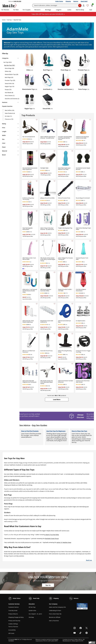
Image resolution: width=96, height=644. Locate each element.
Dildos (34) (8, 71)
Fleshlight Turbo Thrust (52, 539)
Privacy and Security (14, 621)
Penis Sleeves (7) (10, 96)
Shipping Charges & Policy (16, 617)
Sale (91, 10)
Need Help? (84, 1)
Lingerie (59, 10)
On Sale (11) (8, 116)
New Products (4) (10, 113)
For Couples (27, 10)
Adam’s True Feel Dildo (52, 535)
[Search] (57, 5)
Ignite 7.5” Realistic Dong (64, 542)
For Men (16, 10)
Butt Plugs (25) (9, 77)
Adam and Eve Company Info (57, 607)
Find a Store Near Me (55, 614)
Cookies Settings (13, 624)
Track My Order (13, 611)
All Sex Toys (32, 607)
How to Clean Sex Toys (79, 431)
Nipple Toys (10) (10, 86)
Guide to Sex (32, 611)
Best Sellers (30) (10, 110)
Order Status (59, 1)
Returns (76, 1)
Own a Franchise (54, 621)
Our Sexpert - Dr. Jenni (35, 614)
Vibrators (37, 10)
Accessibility (12, 630)
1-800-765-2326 (17, 1)
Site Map (31, 617)
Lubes (69, 10)
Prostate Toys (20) (10, 80)
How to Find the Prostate (30, 431)
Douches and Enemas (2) (12, 99)
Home (4, 20)
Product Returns (13, 614)
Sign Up (48, 585)
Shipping (68, 1)
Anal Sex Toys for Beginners (56, 431)
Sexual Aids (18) (9, 83)
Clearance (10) (9, 119)
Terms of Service (13, 627)
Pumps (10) (8, 89)
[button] (57, 400)
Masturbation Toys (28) (12, 74)
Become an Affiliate (55, 617)
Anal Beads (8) (9, 93)
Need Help (34, 598)
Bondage (48, 10)
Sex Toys (9, 20)
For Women (5, 10)
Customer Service (13, 607)
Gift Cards (11, 633)
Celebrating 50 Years (55, 611)
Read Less (89, 560)
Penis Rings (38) (9, 68)
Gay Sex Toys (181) (9, 65)
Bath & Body (80, 10)
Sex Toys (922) (8, 62)
